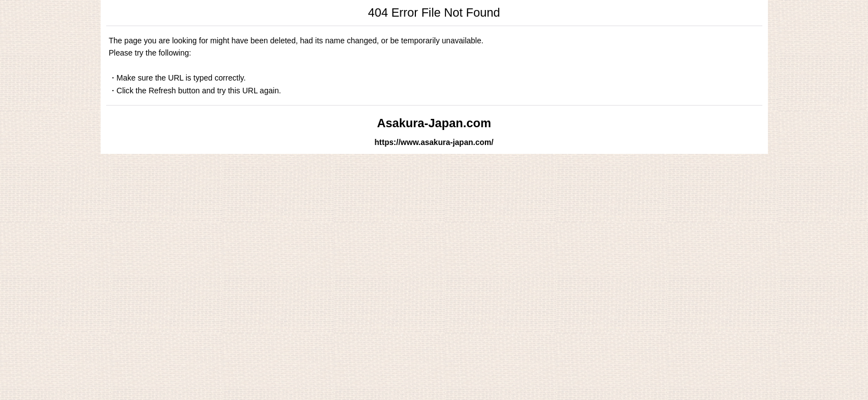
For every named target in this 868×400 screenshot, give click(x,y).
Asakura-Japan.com (434, 123)
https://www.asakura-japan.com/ (434, 142)
